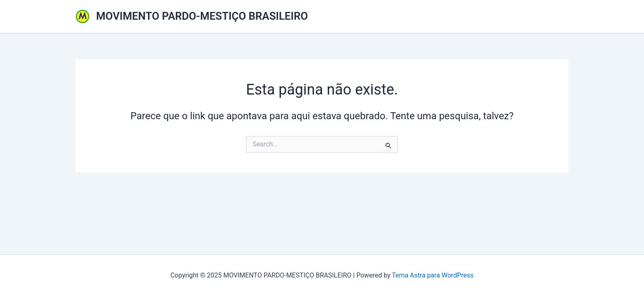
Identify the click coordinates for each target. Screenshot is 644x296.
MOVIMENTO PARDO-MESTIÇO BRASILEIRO (202, 16)
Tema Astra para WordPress (433, 275)
